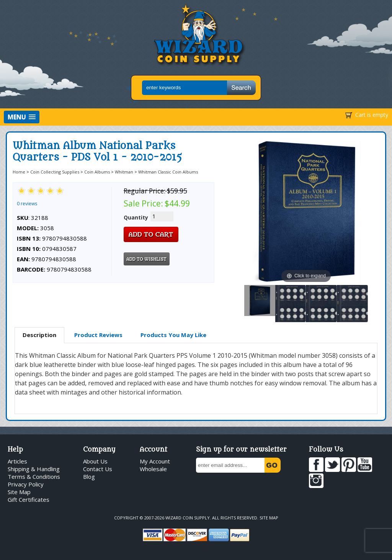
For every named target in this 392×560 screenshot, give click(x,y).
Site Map (19, 492)
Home (19, 172)
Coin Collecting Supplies (55, 172)
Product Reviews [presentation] (98, 335)
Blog (89, 476)
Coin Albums (97, 172)
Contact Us (98, 469)
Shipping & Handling (34, 469)
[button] (22, 117)
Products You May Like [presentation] (173, 335)
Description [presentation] (39, 335)
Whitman (124, 172)
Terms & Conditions (34, 476)
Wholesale (153, 469)
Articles (17, 461)
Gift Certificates (29, 499)
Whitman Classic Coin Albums (168, 172)
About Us (95, 461)
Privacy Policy (26, 484)
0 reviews (27, 204)
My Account (155, 461)
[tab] (39, 335)
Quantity (136, 217)
